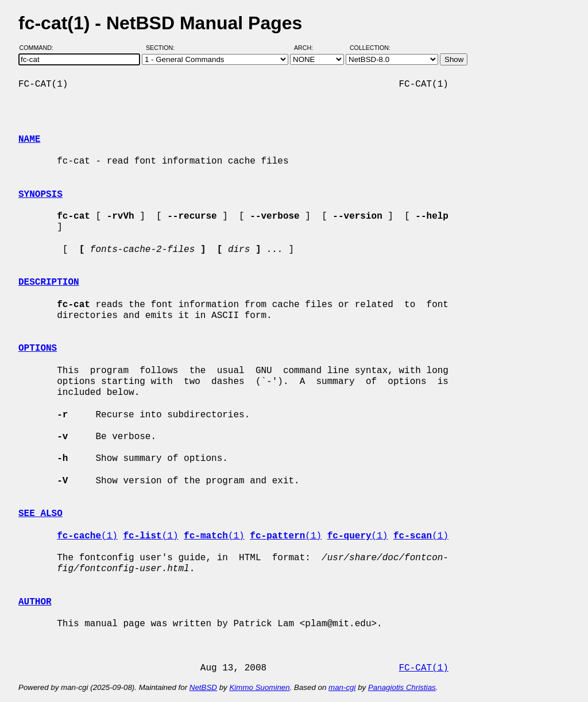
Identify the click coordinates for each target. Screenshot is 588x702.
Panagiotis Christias (402, 687)
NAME (29, 139)
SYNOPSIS (40, 195)
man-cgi (342, 687)
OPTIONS (38, 348)
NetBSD (203, 687)
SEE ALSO (40, 514)
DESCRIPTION (49, 282)
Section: (163, 48)
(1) (87, 536)
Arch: (309, 48)
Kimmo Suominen (259, 687)
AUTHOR (35, 602)
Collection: (370, 48)
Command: (40, 48)
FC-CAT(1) (423, 668)
